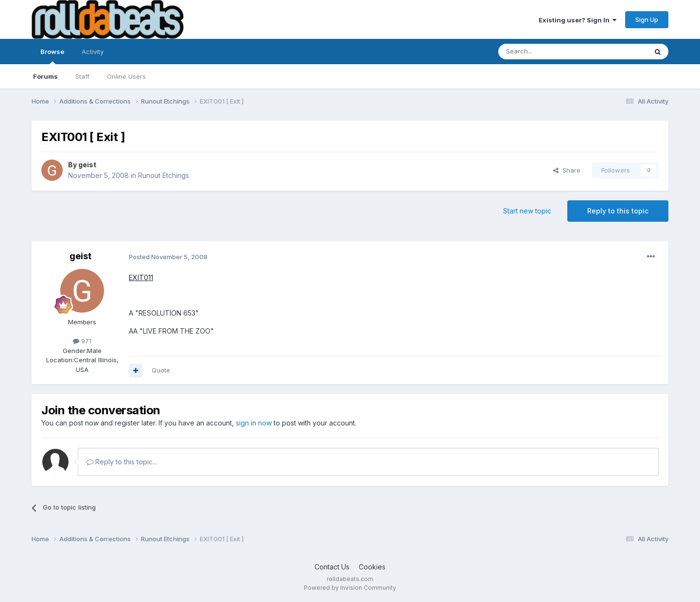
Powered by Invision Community (350, 588)
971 (82, 341)
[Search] (548, 52)
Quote (161, 370)
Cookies (372, 567)
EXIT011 (141, 277)
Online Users (126, 76)
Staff (82, 76)
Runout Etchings (164, 175)
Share (567, 170)
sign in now (254, 423)
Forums (45, 76)
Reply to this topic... (122, 462)
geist (87, 165)
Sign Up (647, 19)
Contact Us (332, 567)
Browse (52, 56)
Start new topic (527, 211)
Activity (93, 52)
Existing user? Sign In (577, 20)
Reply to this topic (618, 211)
